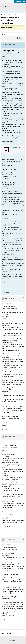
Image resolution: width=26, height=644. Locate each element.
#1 (24, 50)
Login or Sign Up (20, 1)
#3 (23, 442)
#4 (23, 545)
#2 (23, 304)
